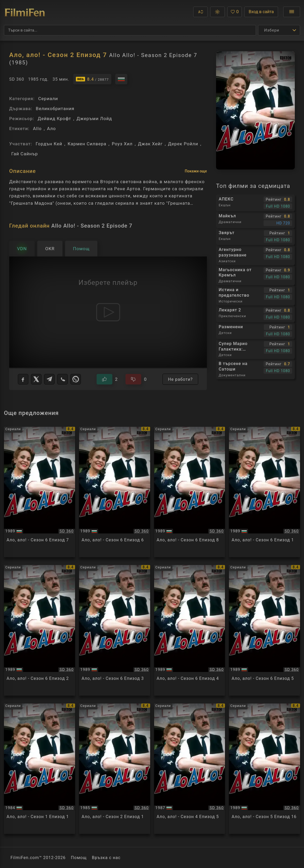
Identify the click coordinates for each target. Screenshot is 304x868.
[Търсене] (130, 30)
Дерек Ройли (183, 144)
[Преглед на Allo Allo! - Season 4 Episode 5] (190, 769)
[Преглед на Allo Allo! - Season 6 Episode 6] (115, 492)
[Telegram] (49, 379)
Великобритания (55, 109)
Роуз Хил (122, 144)
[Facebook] (23, 379)
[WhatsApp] (76, 379)
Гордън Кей (49, 144)
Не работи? (180, 379)
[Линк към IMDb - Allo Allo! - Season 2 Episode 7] (92, 79)
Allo (37, 129)
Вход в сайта (261, 12)
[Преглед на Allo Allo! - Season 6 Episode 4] (190, 630)
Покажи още (196, 171)
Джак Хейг (150, 144)
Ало (51, 129)
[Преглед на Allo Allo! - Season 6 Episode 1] (264, 492)
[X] (36, 379)
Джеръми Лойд (94, 119)
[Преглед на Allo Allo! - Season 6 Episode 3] (115, 630)
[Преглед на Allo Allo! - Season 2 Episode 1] (115, 769)
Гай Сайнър (25, 154)
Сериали (48, 99)
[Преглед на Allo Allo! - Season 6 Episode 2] (40, 630)
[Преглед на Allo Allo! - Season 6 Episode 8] (190, 492)
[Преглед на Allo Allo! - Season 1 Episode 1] (40, 769)
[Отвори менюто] (292, 12)
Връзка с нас (106, 858)
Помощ (79, 858)
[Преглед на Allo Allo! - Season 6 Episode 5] (264, 630)
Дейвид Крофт (54, 119)
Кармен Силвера (87, 144)
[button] (200, 12)
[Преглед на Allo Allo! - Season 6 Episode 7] (40, 492)
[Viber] (62, 379)
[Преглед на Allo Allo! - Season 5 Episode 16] (264, 769)
